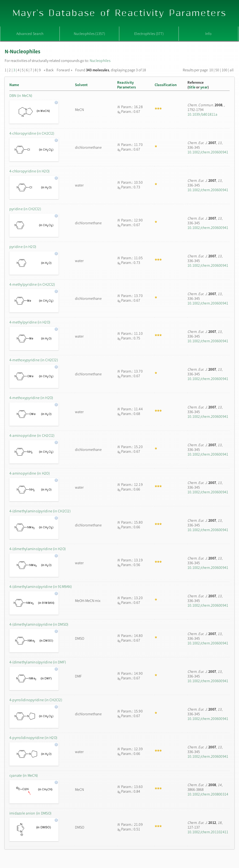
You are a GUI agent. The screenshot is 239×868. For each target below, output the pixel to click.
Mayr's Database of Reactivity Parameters (120, 13)
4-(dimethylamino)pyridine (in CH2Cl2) (40, 511)
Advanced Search (30, 34)
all (232, 70)
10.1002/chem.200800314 (208, 794)
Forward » (64, 70)
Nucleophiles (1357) (89, 34)
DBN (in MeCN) (21, 95)
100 (225, 70)
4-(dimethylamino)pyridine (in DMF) (38, 662)
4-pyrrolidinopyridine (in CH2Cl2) (36, 700)
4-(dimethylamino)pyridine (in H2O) (37, 549)
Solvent (81, 85)
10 (211, 70)
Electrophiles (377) (149, 34)
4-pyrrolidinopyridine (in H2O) (33, 738)
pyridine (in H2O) (23, 247)
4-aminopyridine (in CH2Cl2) (32, 435)
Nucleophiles (100, 61)
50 (217, 70)
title (192, 87)
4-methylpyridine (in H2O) (30, 322)
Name (14, 85)
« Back (49, 70)
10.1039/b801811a (202, 114)
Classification (166, 85)
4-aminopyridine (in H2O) (30, 473)
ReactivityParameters (127, 85)
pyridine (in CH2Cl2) (25, 209)
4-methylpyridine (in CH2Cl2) (32, 284)
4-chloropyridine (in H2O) (29, 171)
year (204, 87)
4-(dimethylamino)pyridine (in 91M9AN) (41, 586)
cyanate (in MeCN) (24, 775)
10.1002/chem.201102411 (208, 832)
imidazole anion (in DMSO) (30, 813)
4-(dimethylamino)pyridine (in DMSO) (39, 624)
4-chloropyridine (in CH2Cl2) (32, 133)
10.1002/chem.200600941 (208, 152)
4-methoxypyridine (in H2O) (31, 398)
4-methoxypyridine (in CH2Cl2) (34, 360)
